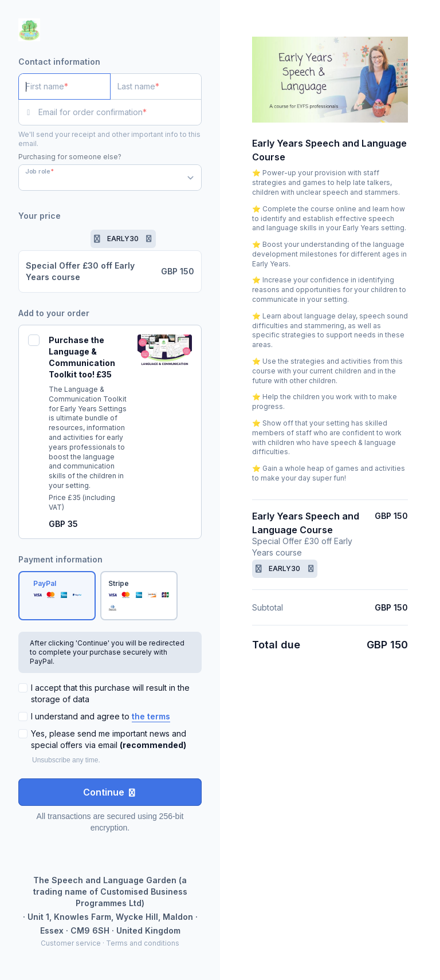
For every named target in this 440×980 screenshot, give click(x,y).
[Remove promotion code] (149, 239)
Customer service (71, 943)
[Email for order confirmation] (120, 112)
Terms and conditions (143, 943)
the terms (151, 716)
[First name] (64, 86)
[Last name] (156, 86)
